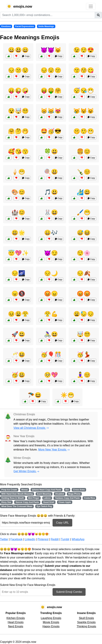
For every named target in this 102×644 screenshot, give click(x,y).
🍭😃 (51, 172)
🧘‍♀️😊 (84, 375)
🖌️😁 (84, 212)
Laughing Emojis (51, 618)
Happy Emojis (51, 626)
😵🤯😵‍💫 (18, 111)
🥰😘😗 (18, 151)
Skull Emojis (86, 618)
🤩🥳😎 (51, 131)
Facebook (16, 539)
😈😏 (51, 253)
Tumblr (65, 539)
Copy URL (62, 523)
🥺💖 (51, 375)
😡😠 (51, 294)
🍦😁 (18, 172)
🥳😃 (18, 375)
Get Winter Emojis (26, 471)
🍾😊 (84, 172)
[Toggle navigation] (91, 6)
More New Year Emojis (54, 450)
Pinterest (43, 539)
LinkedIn (30, 539)
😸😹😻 (51, 111)
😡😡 (84, 294)
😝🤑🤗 (51, 91)
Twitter (4, 539)
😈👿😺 (51, 50)
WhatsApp (78, 539)
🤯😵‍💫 (84, 334)
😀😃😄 (18, 50)
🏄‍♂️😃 (84, 192)
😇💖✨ (18, 253)
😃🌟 (18, 233)
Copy (26, 56)
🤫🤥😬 (84, 131)
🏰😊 (18, 212)
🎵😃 (51, 192)
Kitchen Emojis (16, 618)
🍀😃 (51, 151)
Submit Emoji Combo (69, 592)
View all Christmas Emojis (31, 428)
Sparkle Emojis (86, 622)
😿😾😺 (84, 111)
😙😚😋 (84, 70)
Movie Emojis (51, 622)
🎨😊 (18, 192)
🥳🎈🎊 (51, 355)
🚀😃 (18, 334)
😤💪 (51, 314)
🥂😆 (18, 355)
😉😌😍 (84, 50)
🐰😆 (51, 212)
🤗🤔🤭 (18, 131)
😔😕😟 (18, 70)
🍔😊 (84, 151)
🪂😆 (35, 395)
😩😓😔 (84, 314)
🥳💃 (84, 355)
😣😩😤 (18, 314)
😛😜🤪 (18, 91)
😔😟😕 (51, 70)
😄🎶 (51, 233)
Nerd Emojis (16, 626)
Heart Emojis (16, 622)
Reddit (55, 539)
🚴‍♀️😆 (51, 334)
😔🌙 (51, 273)
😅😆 (84, 233)
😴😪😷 (84, 91)
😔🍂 (84, 273)
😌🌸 (84, 253)
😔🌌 (18, 273)
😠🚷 (18, 294)
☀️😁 (67, 395)
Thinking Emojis (86, 626)
